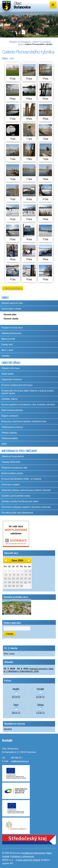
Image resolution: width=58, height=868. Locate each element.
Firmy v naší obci (12, 623)
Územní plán (10, 314)
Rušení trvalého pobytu (12, 473)
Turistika (5, 356)
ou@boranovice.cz (20, 761)
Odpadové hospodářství (13, 456)
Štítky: (5, 58)
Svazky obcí (7, 345)
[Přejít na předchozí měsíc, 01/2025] (6, 560)
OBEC (5, 298)
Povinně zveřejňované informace (17, 385)
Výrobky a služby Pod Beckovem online (20, 501)
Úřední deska (8, 374)
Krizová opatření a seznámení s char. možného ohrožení (28, 405)
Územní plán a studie (11, 309)
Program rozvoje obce (12, 328)
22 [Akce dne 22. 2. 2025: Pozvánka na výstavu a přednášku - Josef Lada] (26, 582)
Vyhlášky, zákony (9, 399)
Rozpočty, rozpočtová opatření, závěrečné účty (24, 421)
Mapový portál (8, 339)
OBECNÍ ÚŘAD (11, 363)
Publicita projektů (10, 438)
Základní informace (11, 368)
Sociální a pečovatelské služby (16, 496)
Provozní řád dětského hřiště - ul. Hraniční (21, 479)
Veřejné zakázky (9, 433)
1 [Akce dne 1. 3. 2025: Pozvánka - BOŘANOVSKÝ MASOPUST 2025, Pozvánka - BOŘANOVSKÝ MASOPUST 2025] (26, 586)
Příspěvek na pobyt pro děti (14, 468)
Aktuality (13, 42)
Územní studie (11, 319)
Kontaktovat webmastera (33, 853)
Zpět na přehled (13, 288)
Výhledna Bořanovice (11, 333)
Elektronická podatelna (12, 410)
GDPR (4, 444)
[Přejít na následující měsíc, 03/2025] (29, 560)
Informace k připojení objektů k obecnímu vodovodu (26, 507)
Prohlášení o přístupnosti (22, 856)
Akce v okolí (7, 350)
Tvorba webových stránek (28, 860)
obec (12, 58)
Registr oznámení (10, 416)
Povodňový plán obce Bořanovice (17, 513)
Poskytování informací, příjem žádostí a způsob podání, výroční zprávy (28, 392)
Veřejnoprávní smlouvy (12, 427)
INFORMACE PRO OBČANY (19, 451)
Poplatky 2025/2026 (11, 462)
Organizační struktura (12, 379)
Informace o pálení (10, 485)
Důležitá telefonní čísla (12, 303)
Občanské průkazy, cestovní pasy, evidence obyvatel (26, 490)
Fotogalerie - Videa (29, 42)
